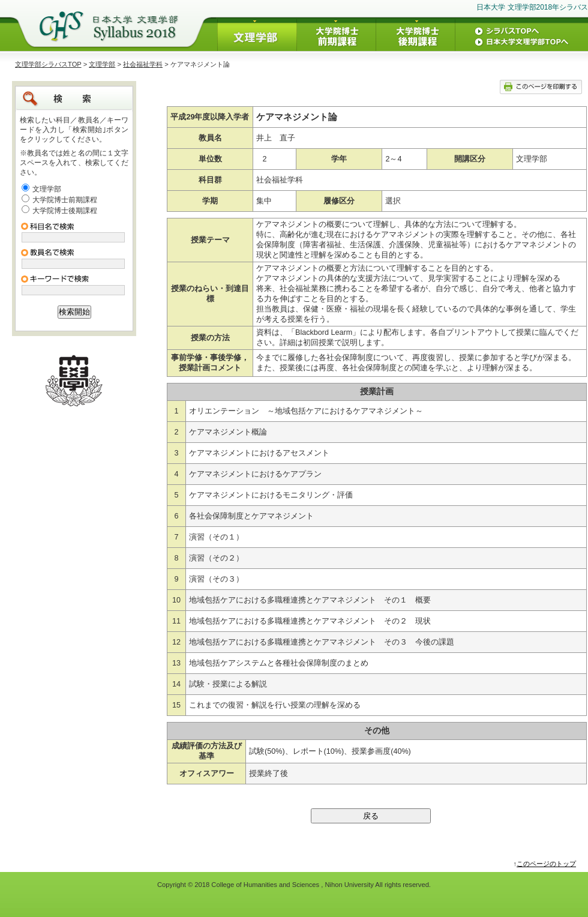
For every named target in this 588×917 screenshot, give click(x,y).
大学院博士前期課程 (65, 200)
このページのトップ (546, 864)
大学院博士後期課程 (65, 211)
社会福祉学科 (143, 64)
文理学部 (102, 64)
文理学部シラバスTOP (48, 64)
